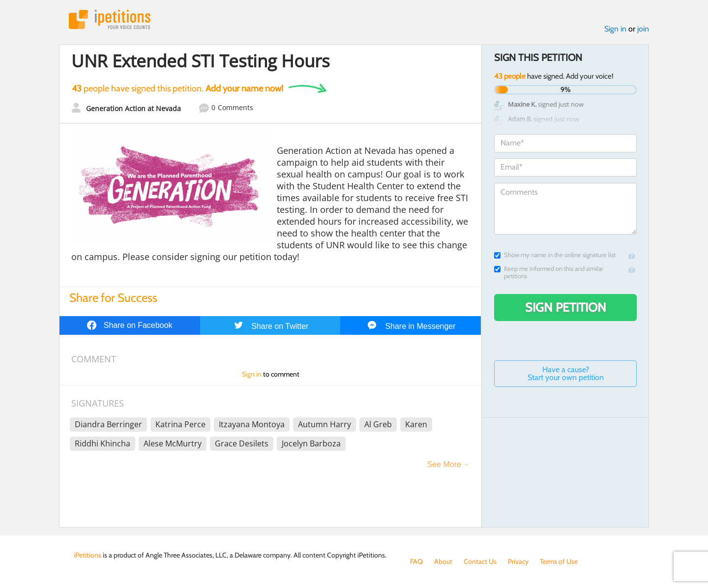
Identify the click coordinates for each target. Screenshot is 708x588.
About (443, 561)
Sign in (615, 29)
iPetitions (110, 19)
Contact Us (480, 561)
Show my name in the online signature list (555, 255)
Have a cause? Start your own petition (566, 373)
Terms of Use (559, 561)
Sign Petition (566, 307)
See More (444, 464)
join (643, 29)
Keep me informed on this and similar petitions (549, 272)
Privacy (518, 561)
